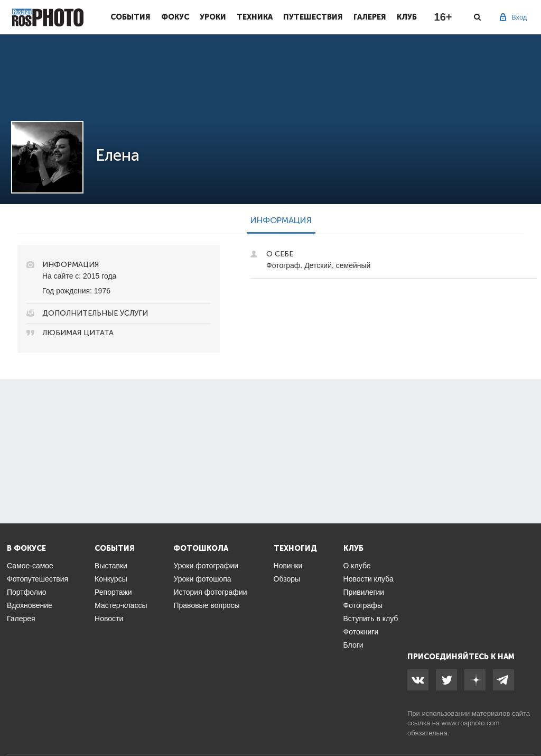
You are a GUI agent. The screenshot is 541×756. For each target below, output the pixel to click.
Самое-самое (30, 566)
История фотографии (210, 592)
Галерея (370, 17)
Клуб (407, 17)
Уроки (213, 17)
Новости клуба (369, 579)
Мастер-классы (121, 605)
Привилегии (364, 592)
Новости (109, 619)
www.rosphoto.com (471, 723)
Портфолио (27, 592)
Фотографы (363, 605)
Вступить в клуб (371, 619)
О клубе (357, 566)
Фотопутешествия (38, 579)
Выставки (111, 566)
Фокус (175, 17)
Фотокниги (361, 632)
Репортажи (113, 592)
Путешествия (313, 17)
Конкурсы (111, 579)
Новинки (288, 566)
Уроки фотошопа (202, 579)
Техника (255, 17)
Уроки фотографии (206, 566)
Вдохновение (30, 605)
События (130, 17)
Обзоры (287, 579)
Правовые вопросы (206, 605)
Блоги (353, 645)
